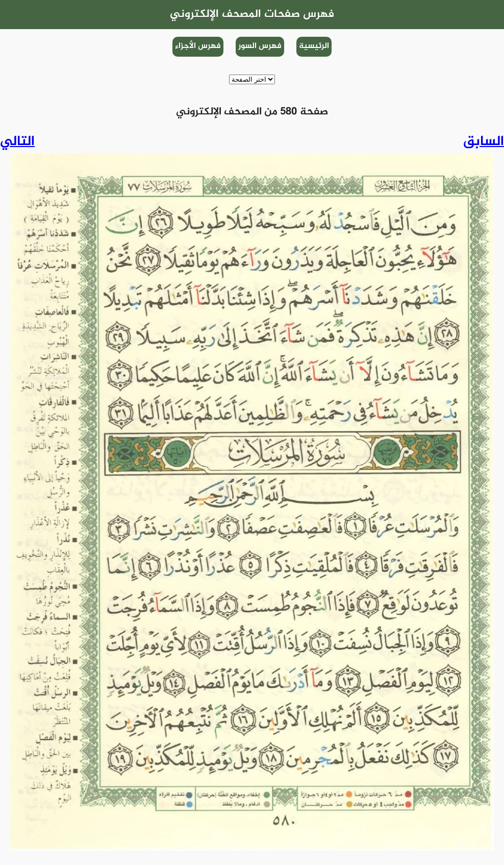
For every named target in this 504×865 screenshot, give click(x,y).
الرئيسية (314, 46)
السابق (484, 142)
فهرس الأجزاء (198, 46)
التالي (17, 142)
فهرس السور (260, 46)
